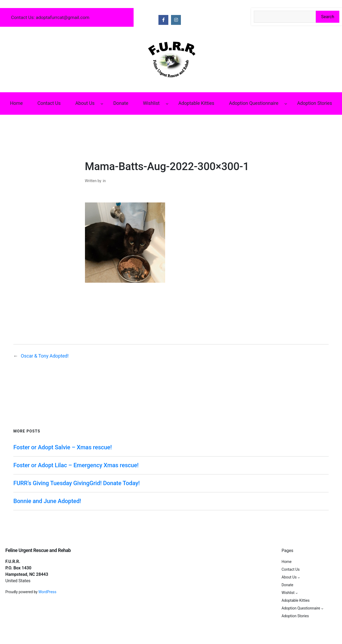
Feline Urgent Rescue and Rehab (38, 550)
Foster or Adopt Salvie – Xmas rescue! (63, 447)
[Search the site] (285, 17)
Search (328, 17)
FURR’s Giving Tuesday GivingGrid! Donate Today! (77, 483)
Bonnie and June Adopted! (47, 501)
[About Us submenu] (102, 104)
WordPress (47, 592)
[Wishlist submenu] (167, 104)
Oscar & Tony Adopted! (45, 356)
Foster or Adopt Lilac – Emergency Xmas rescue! (76, 465)
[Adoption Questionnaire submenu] (286, 104)
